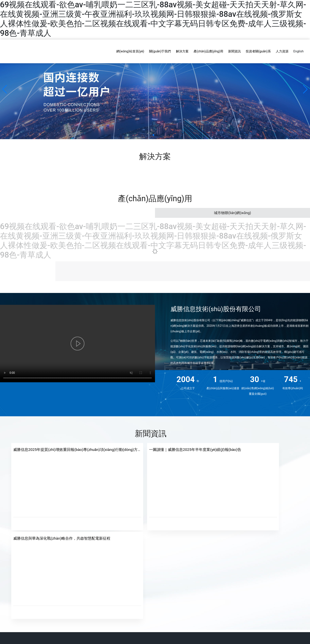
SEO (303, 621)
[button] (153, 135)
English (299, 51)
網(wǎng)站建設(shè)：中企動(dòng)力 (277, 622)
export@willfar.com (254, 589)
